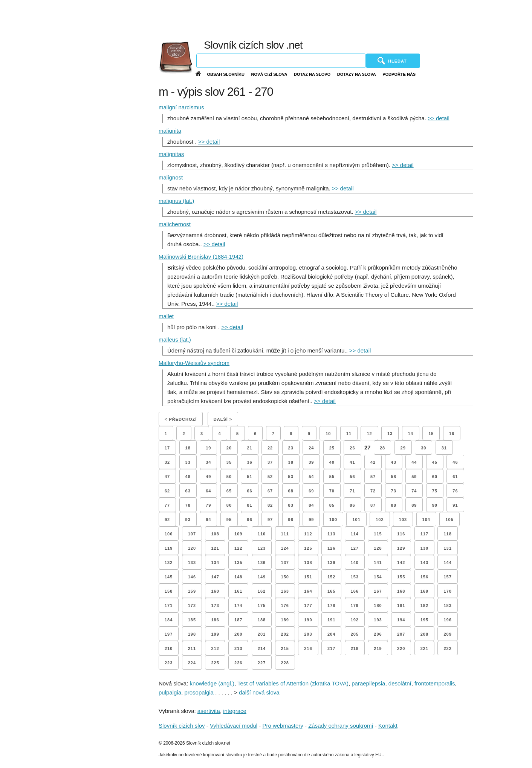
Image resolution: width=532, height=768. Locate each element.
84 (311, 505)
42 (373, 462)
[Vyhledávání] (281, 61)
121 (215, 548)
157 (447, 577)
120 (192, 548)
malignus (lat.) (176, 201)
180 (378, 606)
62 (167, 491)
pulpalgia (170, 692)
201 (262, 634)
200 (238, 634)
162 (262, 591)
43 (394, 462)
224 (192, 663)
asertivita (209, 711)
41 (352, 462)
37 (270, 462)
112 (308, 534)
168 (401, 591)
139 (331, 563)
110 (262, 534)
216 (308, 648)
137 (285, 563)
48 (188, 477)
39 (311, 462)
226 (238, 663)
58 (394, 477)
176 (285, 606)
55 (332, 477)
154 (378, 577)
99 (311, 520)
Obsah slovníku (226, 74)
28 (382, 448)
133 (192, 563)
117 (424, 534)
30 (423, 448)
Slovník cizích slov (182, 726)
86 (352, 505)
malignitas (171, 154)
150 (285, 577)
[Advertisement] (352, 19)
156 (424, 577)
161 (238, 591)
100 (333, 520)
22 (270, 448)
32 (167, 462)
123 (262, 548)
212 (215, 648)
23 (291, 448)
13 (390, 434)
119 (169, 548)
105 (449, 520)
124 (285, 548)
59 (414, 477)
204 (331, 634)
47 (167, 477)
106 (169, 534)
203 (308, 634)
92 (167, 520)
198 (192, 634)
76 (455, 491)
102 (380, 520)
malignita (170, 131)
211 (192, 648)
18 (188, 448)
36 (249, 462)
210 (169, 648)
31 (444, 448)
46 (455, 462)
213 (238, 648)
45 (435, 462)
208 (424, 634)
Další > (223, 419)
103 (403, 520)
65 (229, 491)
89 (414, 505)
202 (285, 634)
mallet (166, 316)
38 (291, 462)
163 (285, 591)
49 (208, 477)
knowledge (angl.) (212, 683)
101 (356, 520)
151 (308, 577)
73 (394, 491)
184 (169, 620)
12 (369, 434)
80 (229, 505)
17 (167, 448)
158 (169, 591)
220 (401, 648)
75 (435, 491)
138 (308, 563)
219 (378, 648)
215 (285, 648)
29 (403, 448)
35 (229, 462)
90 (435, 505)
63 (188, 491)
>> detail (439, 118)
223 (169, 663)
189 (285, 620)
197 (169, 634)
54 (311, 477)
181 (401, 606)
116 (401, 534)
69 (311, 491)
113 (331, 534)
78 (188, 505)
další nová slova (259, 692)
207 (401, 634)
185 (192, 620)
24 (311, 448)
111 (285, 534)
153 (355, 577)
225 (215, 663)
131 (447, 548)
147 (215, 577)
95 (229, 520)
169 (424, 591)
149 (262, 577)
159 (192, 591)
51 (249, 477)
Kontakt (388, 726)
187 (238, 620)
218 (355, 648)
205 (355, 634)
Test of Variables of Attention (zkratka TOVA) (293, 683)
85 (332, 505)
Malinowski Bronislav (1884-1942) (201, 257)
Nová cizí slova (269, 74)
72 (373, 491)
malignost (171, 177)
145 (169, 577)
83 (291, 505)
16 (452, 434)
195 (424, 620)
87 (373, 505)
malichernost (175, 224)
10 (328, 434)
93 (188, 520)
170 (447, 591)
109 (238, 534)
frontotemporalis (435, 683)
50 (229, 477)
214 (262, 648)
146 (192, 577)
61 (455, 477)
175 (262, 606)
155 (401, 577)
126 (331, 548)
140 (355, 563)
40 (332, 462)
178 (331, 606)
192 (355, 620)
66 (249, 491)
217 (331, 648)
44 (414, 462)
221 (424, 648)
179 (355, 606)
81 (249, 505)
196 (447, 620)
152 (331, 577)
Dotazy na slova (357, 74)
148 (238, 577)
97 (270, 520)
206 (378, 634)
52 (270, 477)
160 (215, 591)
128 (378, 548)
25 (332, 448)
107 (192, 534)
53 (291, 477)
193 (378, 620)
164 (308, 591)
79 (208, 505)
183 (447, 606)
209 (447, 634)
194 (401, 620)
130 (424, 548)
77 (167, 505)
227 (262, 663)
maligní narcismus (181, 107)
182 (424, 606)
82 (270, 505)
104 (426, 520)
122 (238, 548)
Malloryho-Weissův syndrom (194, 363)
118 (447, 534)
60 (435, 477)
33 (188, 462)
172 (192, 606)
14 (411, 434)
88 (394, 505)
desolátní (400, 683)
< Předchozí (181, 419)
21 (249, 448)
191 (331, 620)
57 (373, 477)
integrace (235, 711)
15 (431, 434)
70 (332, 491)
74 (414, 491)
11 (349, 434)
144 (447, 563)
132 (169, 563)
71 (352, 491)
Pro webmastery (283, 726)
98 (291, 520)
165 (331, 591)
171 (169, 606)
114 (355, 534)
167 (378, 591)
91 (455, 505)
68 (291, 491)
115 (378, 534)
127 (355, 548)
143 (424, 563)
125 (308, 548)
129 (401, 548)
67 (270, 491)
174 (238, 606)
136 (262, 563)
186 (215, 620)
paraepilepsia (368, 683)
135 (238, 563)
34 (208, 462)
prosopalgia (199, 692)
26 (352, 448)
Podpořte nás (399, 74)
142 (401, 563)
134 (215, 563)
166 (355, 591)
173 (215, 606)
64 (208, 491)
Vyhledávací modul (234, 726)
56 (352, 477)
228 (285, 663)
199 (215, 634)
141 (378, 563)
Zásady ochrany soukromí (341, 726)
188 (262, 620)
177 (308, 606)
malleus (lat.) (175, 340)
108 (215, 534)
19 (208, 448)
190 (308, 620)
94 (208, 520)
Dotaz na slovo (312, 74)
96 (249, 520)
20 (229, 448)
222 (447, 648)
